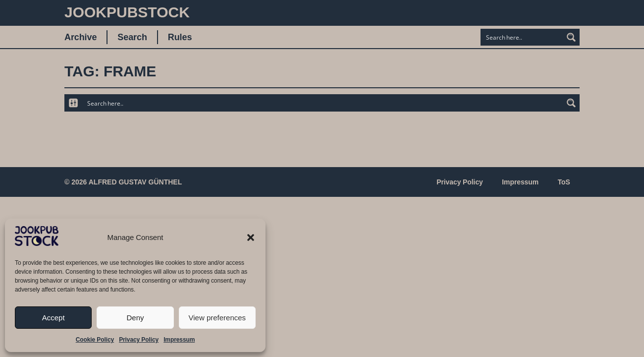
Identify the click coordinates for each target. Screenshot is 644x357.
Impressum (179, 340)
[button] (251, 238)
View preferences (217, 318)
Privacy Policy (139, 340)
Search (132, 37)
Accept (54, 318)
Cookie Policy (95, 340)
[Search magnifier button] (571, 37)
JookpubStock (127, 12)
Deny (135, 318)
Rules (180, 37)
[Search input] (522, 37)
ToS (563, 182)
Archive (80, 37)
